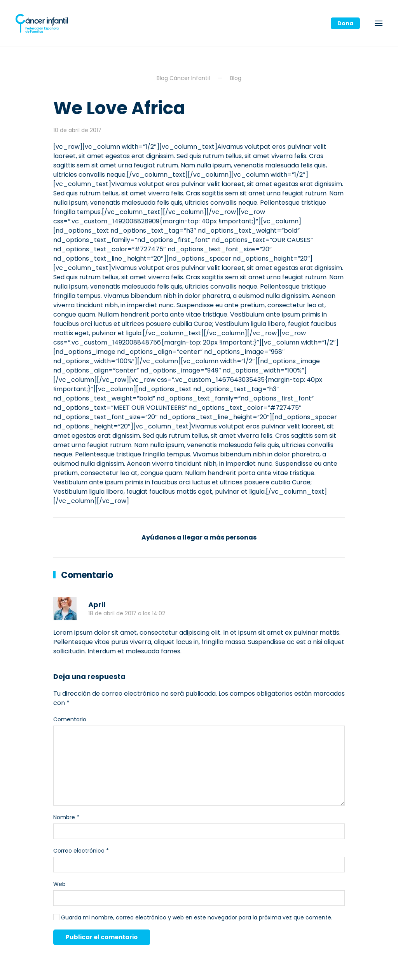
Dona (345, 23)
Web (59, 884)
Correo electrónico (81, 851)
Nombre (66, 817)
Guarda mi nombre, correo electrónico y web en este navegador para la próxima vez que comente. (193, 917)
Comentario (70, 719)
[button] (379, 23)
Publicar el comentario (102, 937)
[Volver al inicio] (42, 23)
